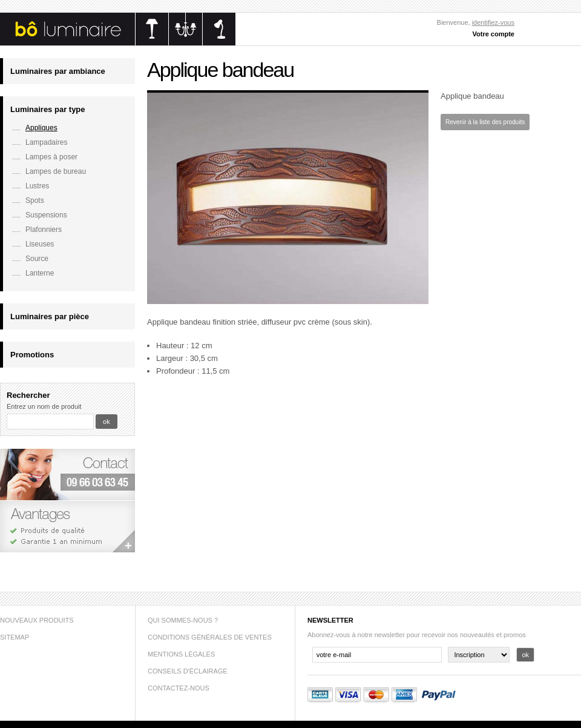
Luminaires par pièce (50, 316)
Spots (35, 200)
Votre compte (494, 34)
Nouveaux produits (37, 620)
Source (37, 259)
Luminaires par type (48, 109)
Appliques (41, 128)
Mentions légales (181, 654)
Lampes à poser (51, 157)
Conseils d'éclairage (188, 671)
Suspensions (46, 215)
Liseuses (40, 244)
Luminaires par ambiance (58, 71)
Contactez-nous (179, 688)
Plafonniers (44, 230)
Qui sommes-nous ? (183, 620)
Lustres (37, 186)
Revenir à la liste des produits (485, 122)
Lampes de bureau (56, 171)
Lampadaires (46, 142)
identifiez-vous (493, 22)
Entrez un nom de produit (44, 406)
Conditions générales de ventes (210, 637)
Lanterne (40, 273)
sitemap (15, 637)
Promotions (32, 355)
